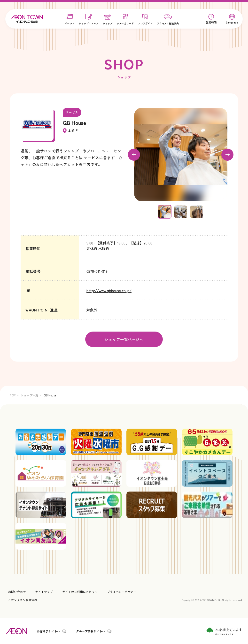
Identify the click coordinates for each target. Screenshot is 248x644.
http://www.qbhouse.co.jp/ (109, 291)
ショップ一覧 (30, 395)
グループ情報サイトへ (91, 631)
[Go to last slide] (134, 155)
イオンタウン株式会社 (23, 599)
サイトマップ (44, 591)
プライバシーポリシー (122, 591)
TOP (13, 395)
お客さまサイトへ (48, 631)
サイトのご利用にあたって (80, 591)
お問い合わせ (17, 591)
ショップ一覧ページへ (124, 339)
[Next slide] (227, 155)
